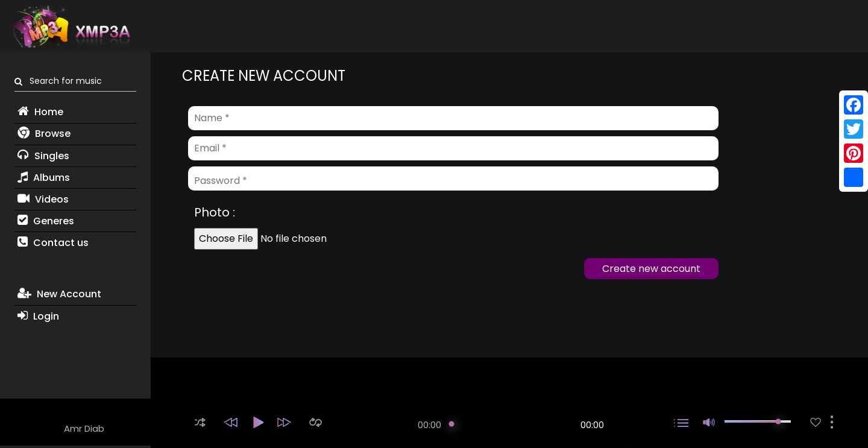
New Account (59, 294)
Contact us (53, 243)
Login (38, 316)
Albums (44, 178)
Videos (43, 199)
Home (40, 112)
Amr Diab (84, 428)
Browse (44, 134)
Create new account (651, 269)
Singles (43, 156)
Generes (46, 221)
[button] (200, 422)
